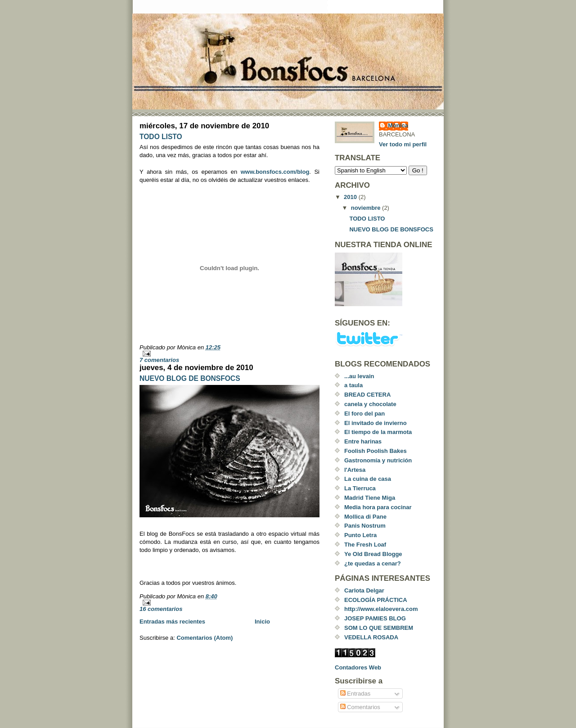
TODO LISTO (161, 137)
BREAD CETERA (367, 395)
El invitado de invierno (376, 423)
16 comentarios (161, 609)
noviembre (367, 208)
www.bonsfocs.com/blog (275, 172)
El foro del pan (364, 414)
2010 (351, 197)
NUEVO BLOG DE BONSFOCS (190, 378)
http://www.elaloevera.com (381, 609)
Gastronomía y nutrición (378, 460)
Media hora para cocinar (378, 507)
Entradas (355, 694)
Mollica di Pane (365, 517)
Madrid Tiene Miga (370, 498)
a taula (353, 385)
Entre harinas (363, 441)
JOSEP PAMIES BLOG (375, 618)
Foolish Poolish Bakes (376, 451)
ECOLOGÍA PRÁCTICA (376, 600)
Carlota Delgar (364, 590)
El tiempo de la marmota (378, 432)
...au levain (359, 376)
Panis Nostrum (365, 526)
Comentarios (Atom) (205, 638)
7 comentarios (159, 360)
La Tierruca (360, 488)
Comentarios (360, 707)
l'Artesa (355, 470)
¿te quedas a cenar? (373, 563)
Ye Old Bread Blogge (373, 554)
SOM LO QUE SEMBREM (379, 628)
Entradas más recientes (172, 622)
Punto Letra (360, 535)
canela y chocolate (370, 404)
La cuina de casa (368, 479)
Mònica (398, 125)
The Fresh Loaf (365, 545)
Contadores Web (358, 667)
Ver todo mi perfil (403, 144)
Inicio (262, 622)
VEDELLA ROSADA (371, 637)
